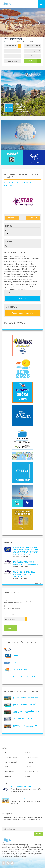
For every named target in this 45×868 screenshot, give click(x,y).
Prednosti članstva (33, 757)
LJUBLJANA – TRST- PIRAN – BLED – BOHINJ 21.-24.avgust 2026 (26, 726)
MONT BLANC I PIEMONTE (22, 718)
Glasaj (10, 628)
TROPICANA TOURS (20, 670)
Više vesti (38, 583)
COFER (15, 663)
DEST (15, 649)
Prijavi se (39, 834)
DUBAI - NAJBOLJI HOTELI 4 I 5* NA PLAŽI (25, 705)
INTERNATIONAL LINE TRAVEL (24, 677)
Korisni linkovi (10, 771)
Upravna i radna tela (11, 762)
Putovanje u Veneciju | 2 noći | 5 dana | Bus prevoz (26, 712)
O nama (8, 752)
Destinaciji (9, 42)
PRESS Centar (31, 767)
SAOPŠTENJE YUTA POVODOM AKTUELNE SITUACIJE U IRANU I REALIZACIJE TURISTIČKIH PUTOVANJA (25, 574)
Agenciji (34, 42)
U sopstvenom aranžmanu (14, 609)
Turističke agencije (11, 757)
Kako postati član (32, 762)
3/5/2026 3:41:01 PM (20, 578)
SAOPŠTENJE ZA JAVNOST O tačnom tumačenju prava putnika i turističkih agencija (26, 563)
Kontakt (29, 776)
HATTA (15, 656)
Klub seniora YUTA (33, 771)
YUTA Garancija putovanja (21, 787)
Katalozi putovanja (18, 799)
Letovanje (8, 776)
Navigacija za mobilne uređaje (41, 4)
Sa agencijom (10, 606)
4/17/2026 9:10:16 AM (21, 557)
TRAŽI (31, 61)
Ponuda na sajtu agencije (22, 313)
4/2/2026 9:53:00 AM (20, 567)
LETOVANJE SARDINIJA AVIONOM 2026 (25, 698)
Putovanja (30, 752)
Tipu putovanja (23, 42)
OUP (7, 767)
